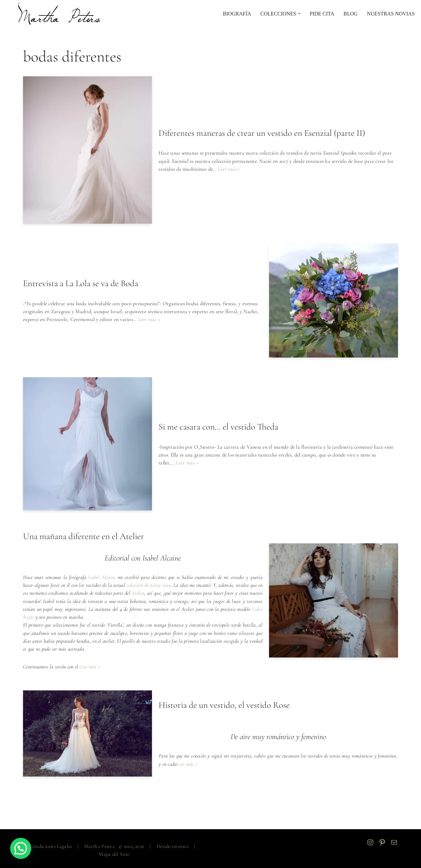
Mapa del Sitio (114, 854)
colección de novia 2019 (152, 585)
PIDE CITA (321, 14)
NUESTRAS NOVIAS (391, 14)
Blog (350, 14)
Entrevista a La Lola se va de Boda (81, 284)
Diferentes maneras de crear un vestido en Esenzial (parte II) (262, 133)
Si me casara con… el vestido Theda (218, 427)
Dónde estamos (173, 846)
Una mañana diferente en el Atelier (84, 537)
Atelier (148, 593)
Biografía (235, 14)
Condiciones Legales (51, 846)
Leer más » (230, 169)
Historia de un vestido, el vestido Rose (224, 705)
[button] (298, 13)
